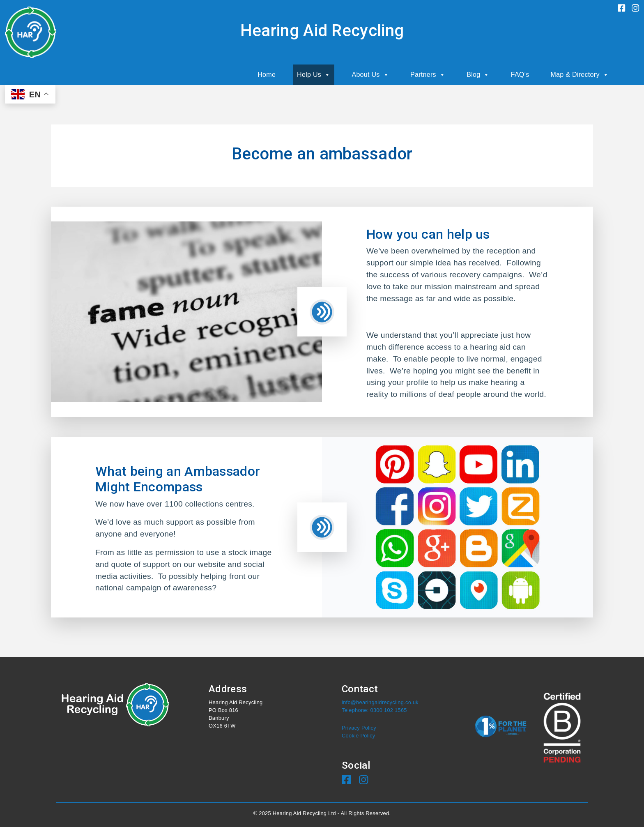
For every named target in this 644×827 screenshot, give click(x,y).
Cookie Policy (358, 736)
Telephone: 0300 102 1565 (374, 710)
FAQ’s (520, 75)
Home (267, 75)
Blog (478, 75)
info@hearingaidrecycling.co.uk (380, 702)
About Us (370, 75)
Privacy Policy (359, 728)
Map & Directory (580, 75)
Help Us (314, 75)
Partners (428, 75)
